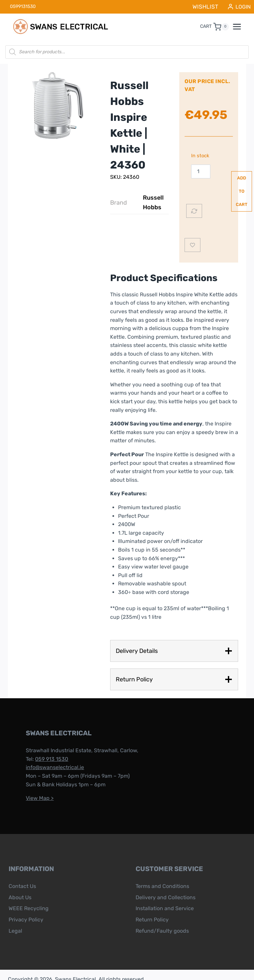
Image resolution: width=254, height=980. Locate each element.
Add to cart (222, 182)
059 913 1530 (45, 750)
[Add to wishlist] (192, 236)
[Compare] (194, 202)
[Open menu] (240, 24)
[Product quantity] (201, 169)
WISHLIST (209, 5)
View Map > (33, 789)
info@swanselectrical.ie (48, 759)
